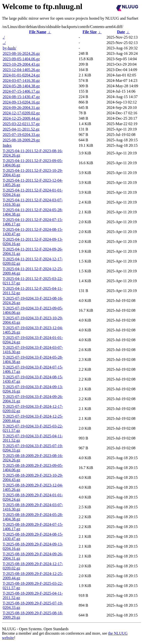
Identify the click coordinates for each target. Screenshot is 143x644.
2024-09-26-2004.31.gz (21, 108)
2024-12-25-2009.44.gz (21, 118)
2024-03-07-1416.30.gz (21, 80)
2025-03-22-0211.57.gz (21, 124)
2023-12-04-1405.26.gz (21, 70)
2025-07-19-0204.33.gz (21, 135)
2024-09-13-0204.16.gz (21, 102)
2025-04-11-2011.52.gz (21, 129)
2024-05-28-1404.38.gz (21, 86)
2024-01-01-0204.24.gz (21, 75)
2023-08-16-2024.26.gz (21, 53)
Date (121, 32)
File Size (90, 32)
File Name (38, 32)
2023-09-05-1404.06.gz (21, 59)
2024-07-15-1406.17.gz (21, 91)
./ (4, 37)
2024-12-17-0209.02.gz (21, 113)
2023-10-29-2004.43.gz (21, 64)
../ (4, 43)
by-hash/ (9, 48)
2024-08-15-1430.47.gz (21, 97)
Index (7, 145)
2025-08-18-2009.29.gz (21, 140)
